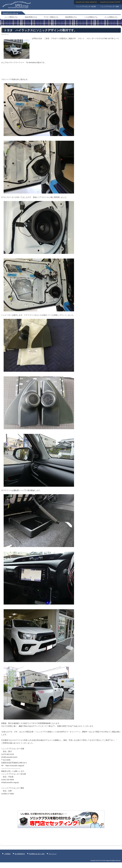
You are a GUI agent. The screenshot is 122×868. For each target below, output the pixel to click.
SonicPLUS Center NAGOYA (86, 2)
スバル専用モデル (111, 17)
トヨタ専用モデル (91, 17)
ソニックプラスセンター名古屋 (86, 7)
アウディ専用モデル (51, 17)
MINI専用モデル (71, 17)
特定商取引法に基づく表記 (36, 854)
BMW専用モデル (31, 17)
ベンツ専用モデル (11, 17)
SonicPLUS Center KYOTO (110, 2)
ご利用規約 (6, 854)
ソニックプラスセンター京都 (109, 7)
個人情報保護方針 (19, 854)
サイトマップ (52, 854)
